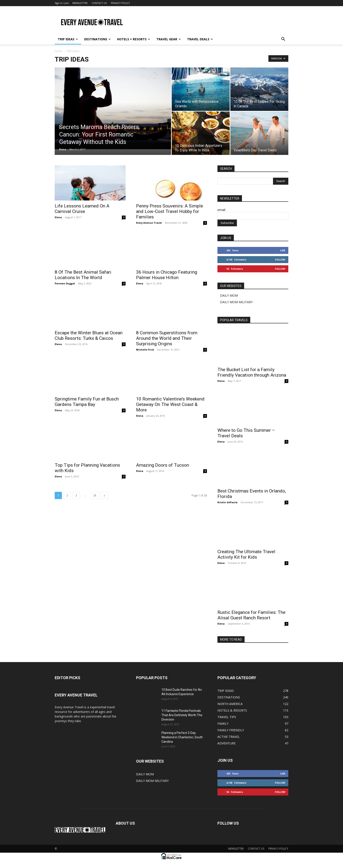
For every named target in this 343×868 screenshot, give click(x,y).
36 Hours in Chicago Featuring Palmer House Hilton (167, 275)
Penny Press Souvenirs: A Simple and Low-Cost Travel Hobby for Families (170, 211)
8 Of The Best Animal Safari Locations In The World (83, 275)
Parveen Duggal (65, 283)
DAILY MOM (229, 295)
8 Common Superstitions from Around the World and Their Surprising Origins (167, 338)
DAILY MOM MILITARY (236, 302)
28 (95, 495)
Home (59, 51)
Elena (63, 149)
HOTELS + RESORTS (134, 39)
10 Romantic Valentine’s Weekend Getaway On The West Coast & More (170, 404)
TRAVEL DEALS (200, 39)
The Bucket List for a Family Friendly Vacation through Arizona (252, 372)
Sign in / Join (62, 3)
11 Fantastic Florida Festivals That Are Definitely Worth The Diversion (182, 715)
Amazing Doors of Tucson (163, 465)
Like (283, 250)
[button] (283, 40)
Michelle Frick (145, 350)
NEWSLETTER (80, 3)
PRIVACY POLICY (120, 3)
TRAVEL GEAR (169, 39)
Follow (280, 260)
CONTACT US (99, 3)
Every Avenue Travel (149, 223)
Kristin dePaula (227, 502)
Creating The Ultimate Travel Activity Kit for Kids (246, 554)
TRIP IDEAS (68, 39)
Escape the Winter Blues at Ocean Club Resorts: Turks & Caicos (89, 336)
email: (222, 210)
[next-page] (104, 495)
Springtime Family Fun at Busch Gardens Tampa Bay (87, 402)
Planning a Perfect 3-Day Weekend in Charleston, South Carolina (182, 737)
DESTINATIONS (97, 39)
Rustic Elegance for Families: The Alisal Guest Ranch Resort (251, 615)
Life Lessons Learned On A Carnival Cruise (82, 209)
